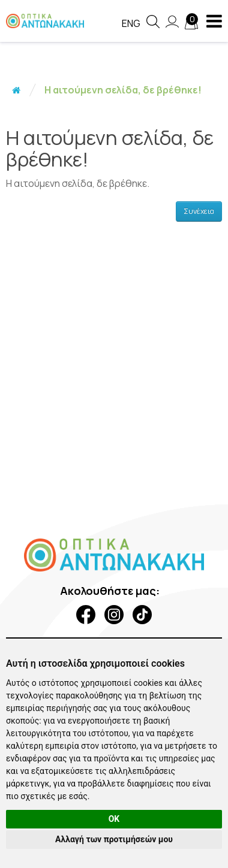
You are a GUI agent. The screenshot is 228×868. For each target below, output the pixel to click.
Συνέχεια (199, 211)
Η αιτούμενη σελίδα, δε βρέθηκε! (123, 90)
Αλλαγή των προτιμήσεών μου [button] (114, 839)
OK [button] (114, 819)
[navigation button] (214, 21)
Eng (131, 23)
